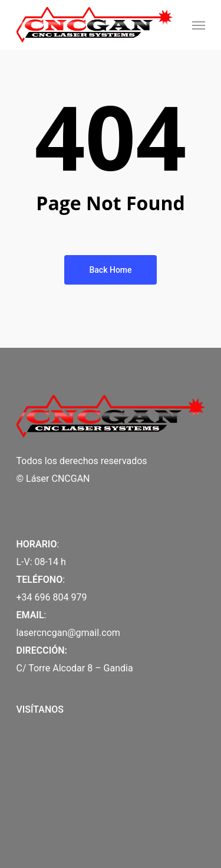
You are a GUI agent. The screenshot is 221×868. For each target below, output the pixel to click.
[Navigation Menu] (199, 25)
